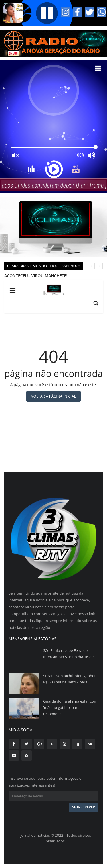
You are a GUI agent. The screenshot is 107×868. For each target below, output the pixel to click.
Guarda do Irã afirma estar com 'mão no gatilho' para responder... (70, 707)
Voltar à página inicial (53, 396)
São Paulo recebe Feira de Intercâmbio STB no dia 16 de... (70, 654)
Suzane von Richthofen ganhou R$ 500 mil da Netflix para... (70, 679)
